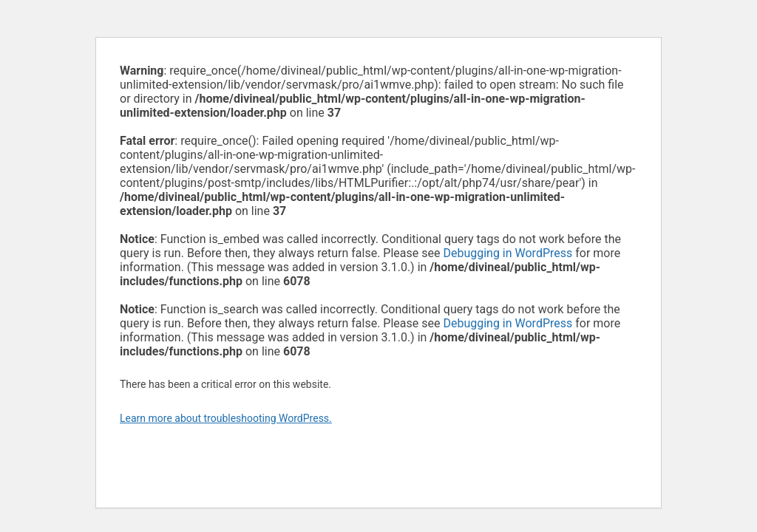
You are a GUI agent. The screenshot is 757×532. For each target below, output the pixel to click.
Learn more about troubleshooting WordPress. (226, 418)
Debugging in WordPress (508, 253)
